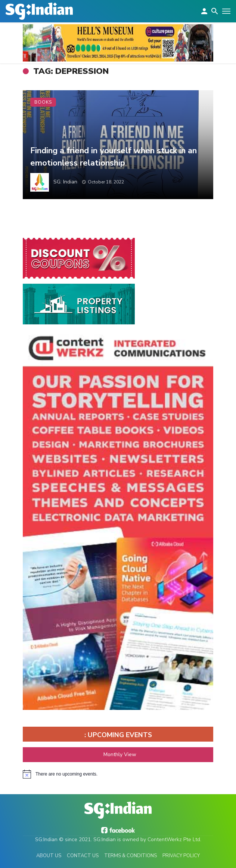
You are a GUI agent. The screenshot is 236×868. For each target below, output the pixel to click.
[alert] (118, 774)
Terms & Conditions (131, 856)
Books (43, 102)
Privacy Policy (181, 856)
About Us (49, 856)
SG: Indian (65, 182)
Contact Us (83, 856)
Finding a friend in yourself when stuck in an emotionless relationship (114, 157)
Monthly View (118, 754)
